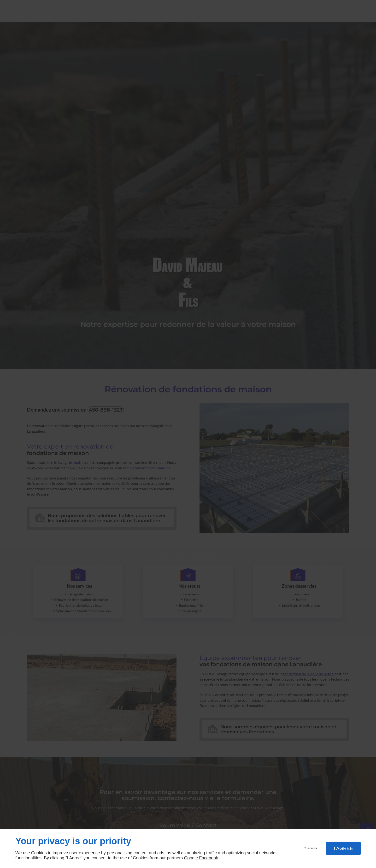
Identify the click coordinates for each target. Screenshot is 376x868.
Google (191, 858)
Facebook (209, 858)
